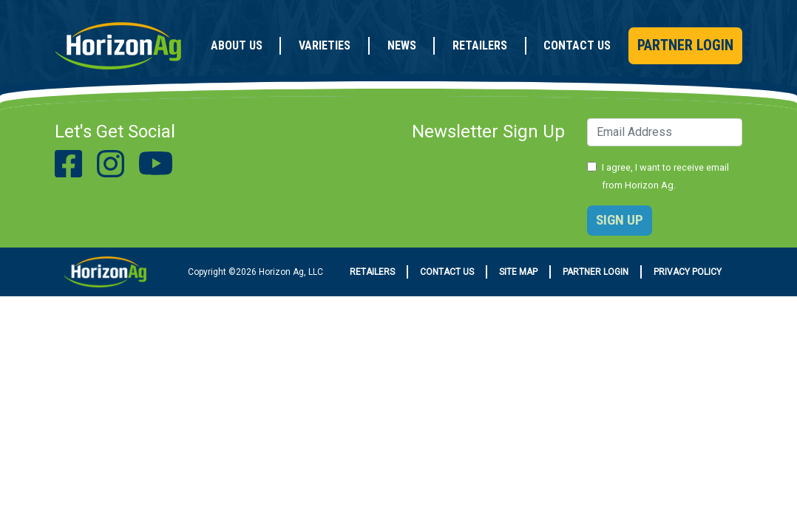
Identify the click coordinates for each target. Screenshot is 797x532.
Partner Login (685, 45)
